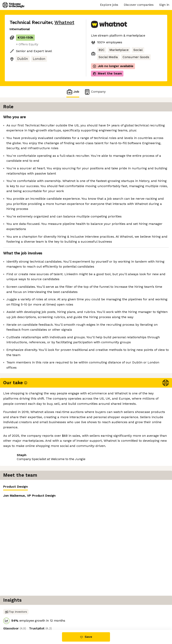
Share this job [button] (21, 567)
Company (95, 92)
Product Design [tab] (106, 119)
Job (73, 92)
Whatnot (64, 22)
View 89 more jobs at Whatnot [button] (33, 575)
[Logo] (13, 5)
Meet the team (107, 73)
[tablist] (131, 118)
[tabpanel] (131, 149)
